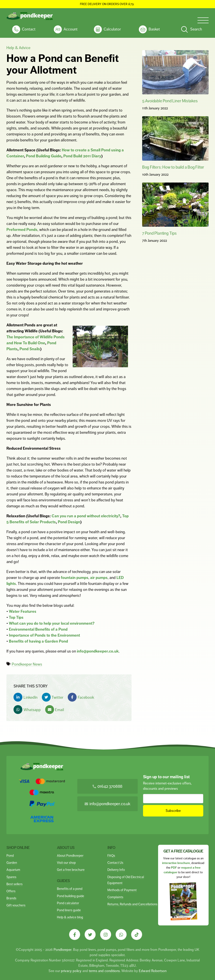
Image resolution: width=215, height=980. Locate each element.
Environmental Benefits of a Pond (38, 629)
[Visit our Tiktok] (137, 934)
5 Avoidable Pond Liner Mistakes (170, 101)
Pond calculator (68, 903)
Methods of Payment (122, 890)
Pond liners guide (69, 910)
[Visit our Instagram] (106, 934)
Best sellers (15, 884)
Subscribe (173, 811)
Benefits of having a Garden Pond (38, 641)
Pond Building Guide (44, 156)
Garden (12, 863)
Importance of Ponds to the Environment (44, 635)
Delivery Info (116, 870)
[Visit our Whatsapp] (121, 934)
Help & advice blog (70, 917)
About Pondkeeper (70, 855)
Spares (11, 877)
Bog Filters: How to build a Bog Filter (173, 167)
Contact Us (115, 863)
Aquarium (13, 870)
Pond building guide (71, 896)
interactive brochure (176, 863)
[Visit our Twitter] (90, 934)
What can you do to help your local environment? (52, 623)
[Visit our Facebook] (75, 934)
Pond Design (69, 522)
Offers (11, 891)
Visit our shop (66, 863)
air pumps (99, 578)
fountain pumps (75, 578)
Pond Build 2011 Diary (82, 156)
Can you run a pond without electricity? (86, 516)
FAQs (111, 855)
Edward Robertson (153, 971)
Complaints (115, 897)
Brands (11, 898)
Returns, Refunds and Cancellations (132, 904)
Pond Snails (30, 349)
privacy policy (71, 971)
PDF (174, 868)
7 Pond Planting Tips (159, 233)
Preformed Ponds (22, 230)
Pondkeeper (63, 950)
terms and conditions (104, 971)
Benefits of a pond (70, 889)
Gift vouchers (16, 905)
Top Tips (16, 617)
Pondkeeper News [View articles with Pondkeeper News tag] (27, 664)
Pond (10, 855)
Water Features (23, 611)
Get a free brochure (71, 870)
